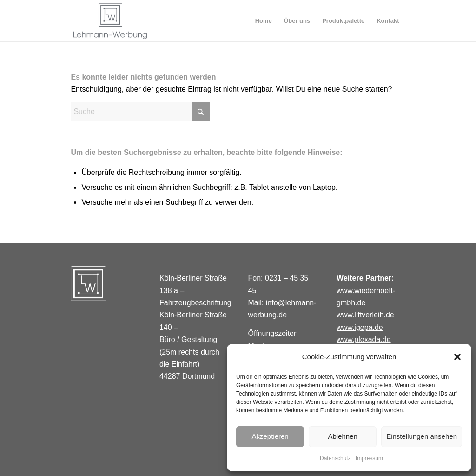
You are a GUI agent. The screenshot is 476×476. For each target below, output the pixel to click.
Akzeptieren (270, 436)
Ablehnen (342, 436)
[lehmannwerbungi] (110, 21)
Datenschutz (335, 458)
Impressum (369, 458)
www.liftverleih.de (365, 315)
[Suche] (140, 112)
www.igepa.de (360, 327)
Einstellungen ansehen (422, 436)
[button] (457, 357)
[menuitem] (264, 21)
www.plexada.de (364, 339)
